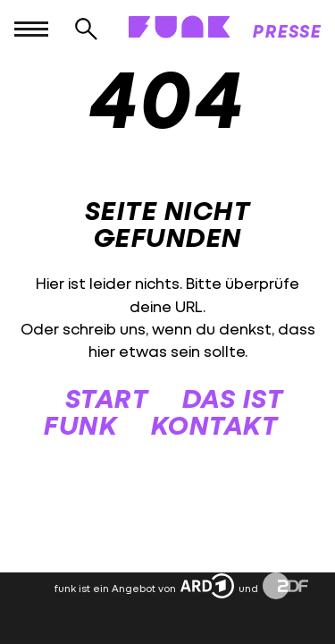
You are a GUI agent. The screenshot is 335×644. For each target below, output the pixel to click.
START (107, 398)
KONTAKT (215, 424)
